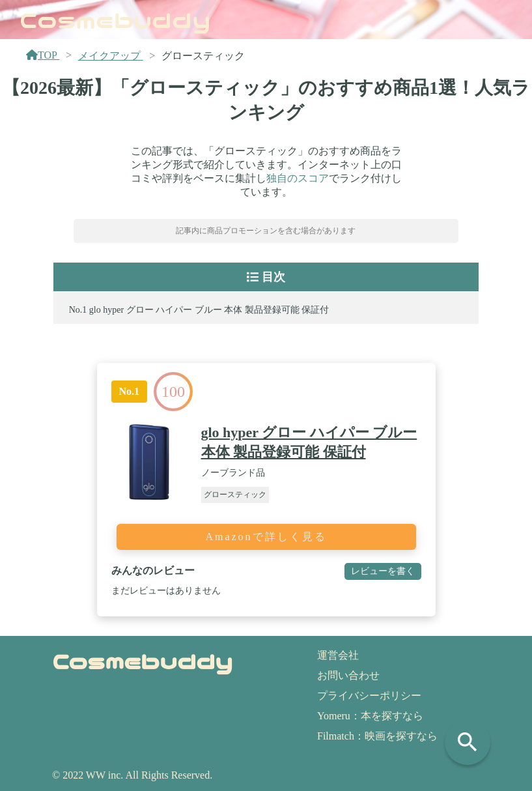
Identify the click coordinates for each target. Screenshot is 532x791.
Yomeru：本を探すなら (370, 716)
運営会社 (338, 655)
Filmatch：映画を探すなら (377, 736)
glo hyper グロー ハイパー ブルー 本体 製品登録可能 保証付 (209, 310)
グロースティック (235, 495)
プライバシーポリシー (369, 696)
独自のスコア (298, 178)
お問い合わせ (348, 675)
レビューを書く (383, 571)
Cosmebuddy (115, 19)
